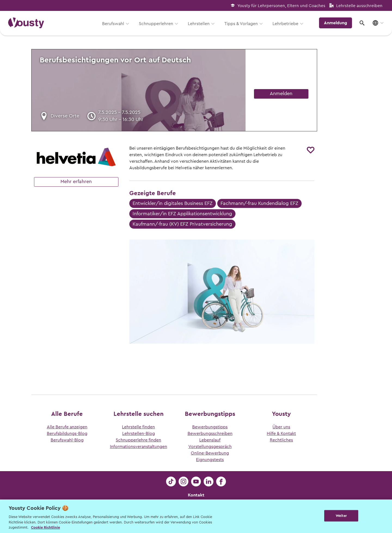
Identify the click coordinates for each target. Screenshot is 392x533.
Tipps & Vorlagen (241, 24)
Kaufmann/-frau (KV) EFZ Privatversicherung (182, 224)
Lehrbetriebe (285, 24)
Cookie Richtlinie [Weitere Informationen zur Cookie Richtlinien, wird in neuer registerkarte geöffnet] (45, 527)
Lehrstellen (199, 24)
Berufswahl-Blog (67, 440)
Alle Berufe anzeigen (67, 427)
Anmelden (281, 93)
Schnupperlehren (156, 24)
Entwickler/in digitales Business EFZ (173, 203)
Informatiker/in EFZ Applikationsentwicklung (182, 214)
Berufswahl (113, 24)
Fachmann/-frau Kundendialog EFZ (259, 203)
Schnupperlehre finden (138, 440)
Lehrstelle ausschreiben (359, 6)
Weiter (341, 516)
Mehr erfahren (76, 181)
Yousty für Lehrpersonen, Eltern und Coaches (281, 6)
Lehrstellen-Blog (139, 434)
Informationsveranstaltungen (139, 447)
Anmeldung (336, 23)
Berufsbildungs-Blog (67, 434)
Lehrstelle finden (138, 427)
